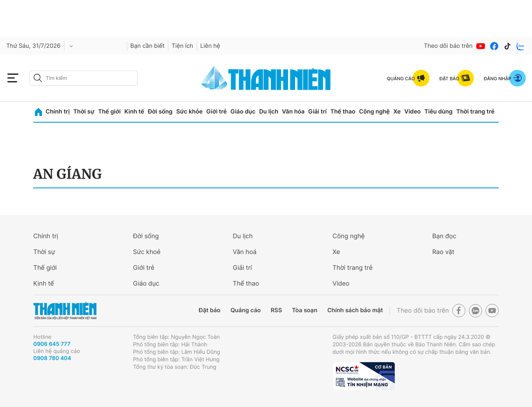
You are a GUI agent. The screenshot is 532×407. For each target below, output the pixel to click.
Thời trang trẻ (475, 112)
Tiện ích (182, 46)
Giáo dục (243, 112)
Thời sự (84, 112)
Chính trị (58, 112)
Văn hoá (245, 252)
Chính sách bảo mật (355, 310)
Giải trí (318, 112)
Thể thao (343, 112)
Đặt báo (209, 310)
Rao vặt (443, 252)
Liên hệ (210, 46)
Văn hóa (293, 112)
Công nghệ (374, 112)
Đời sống (160, 112)
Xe (397, 112)
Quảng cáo (245, 310)
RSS (276, 310)
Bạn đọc (444, 236)
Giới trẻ (216, 112)
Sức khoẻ (147, 252)
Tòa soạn (305, 310)
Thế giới (109, 112)
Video (413, 112)
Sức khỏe (190, 112)
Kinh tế (134, 112)
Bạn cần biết (148, 46)
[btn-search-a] (38, 78)
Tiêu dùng (438, 112)
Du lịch (268, 112)
